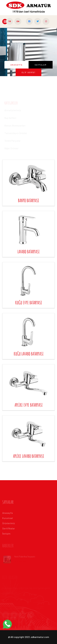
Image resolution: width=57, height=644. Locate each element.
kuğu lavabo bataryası (29, 354)
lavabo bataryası (28, 252)
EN (18, 21)
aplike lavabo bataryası (29, 456)
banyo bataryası (28, 200)
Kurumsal (8, 519)
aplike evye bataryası (29, 405)
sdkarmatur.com (40, 637)
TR (10, 21)
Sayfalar (41, 65)
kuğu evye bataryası (29, 303)
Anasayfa (16, 65)
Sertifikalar (9, 529)
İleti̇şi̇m (6, 534)
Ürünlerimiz (9, 524)
